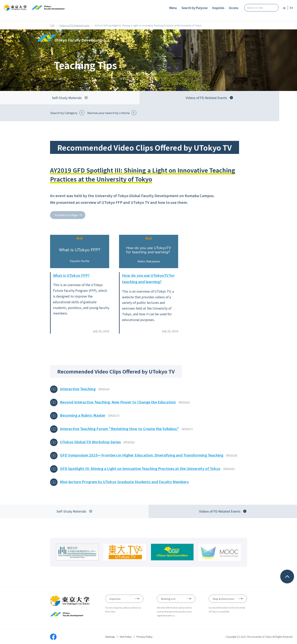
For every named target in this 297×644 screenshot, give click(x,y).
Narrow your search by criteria (108, 113)
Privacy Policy (145, 637)
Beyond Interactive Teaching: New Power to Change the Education (118, 402)
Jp (284, 8)
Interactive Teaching (78, 389)
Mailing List (168, 599)
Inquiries (218, 8)
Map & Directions (224, 599)
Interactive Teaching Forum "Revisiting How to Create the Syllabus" (119, 429)
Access (234, 8)
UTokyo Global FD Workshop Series (90, 442)
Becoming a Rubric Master (83, 415)
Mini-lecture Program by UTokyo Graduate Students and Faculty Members (124, 482)
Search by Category (64, 113)
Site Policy (126, 637)
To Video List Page (66, 215)
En (291, 8)
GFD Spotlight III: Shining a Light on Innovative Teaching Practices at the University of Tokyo (140, 468)
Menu (173, 8)
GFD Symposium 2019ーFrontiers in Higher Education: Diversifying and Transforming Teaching (142, 455)
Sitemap (110, 637)
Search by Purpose (195, 8)
